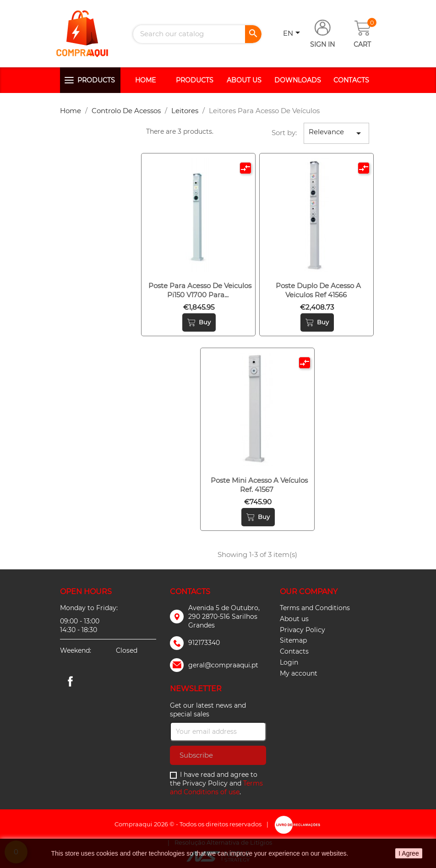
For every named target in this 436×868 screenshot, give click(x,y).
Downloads (298, 80)
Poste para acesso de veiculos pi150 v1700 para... (200, 290)
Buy (199, 322)
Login (289, 662)
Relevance (336, 133)
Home (145, 80)
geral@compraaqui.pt (223, 665)
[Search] (197, 34)
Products (96, 80)
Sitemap (293, 640)
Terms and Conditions (315, 608)
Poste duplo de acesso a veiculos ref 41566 (318, 290)
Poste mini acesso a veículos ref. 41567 (259, 485)
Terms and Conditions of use (216, 788)
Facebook (70, 681)
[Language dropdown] (293, 34)
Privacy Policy (302, 630)
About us (244, 80)
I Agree (409, 853)
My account (299, 673)
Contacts (351, 80)
